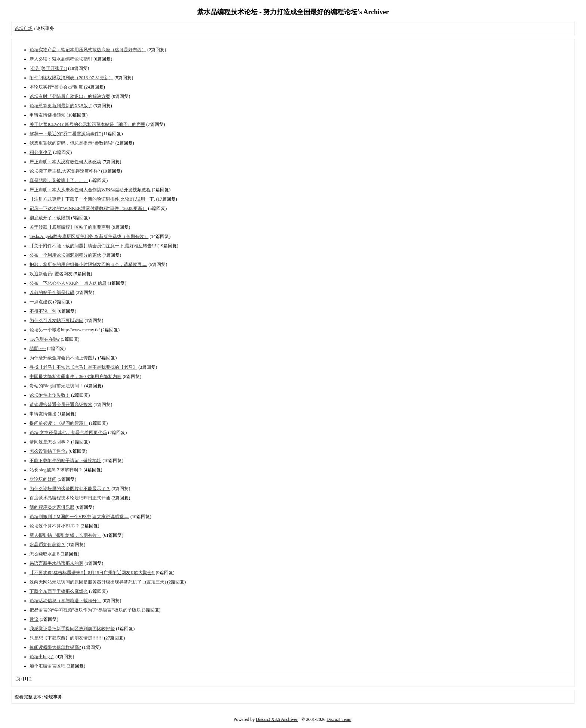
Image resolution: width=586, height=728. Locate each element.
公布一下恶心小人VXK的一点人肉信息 (68, 283)
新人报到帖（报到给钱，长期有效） (65, 535)
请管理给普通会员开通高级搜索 (61, 405)
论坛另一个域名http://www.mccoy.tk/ (65, 330)
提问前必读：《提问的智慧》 (59, 423)
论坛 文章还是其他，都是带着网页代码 (68, 433)
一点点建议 (41, 302)
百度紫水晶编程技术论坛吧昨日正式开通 (70, 498)
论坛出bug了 (42, 657)
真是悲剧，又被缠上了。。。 (59, 180)
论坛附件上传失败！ (50, 395)
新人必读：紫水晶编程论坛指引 (61, 59)
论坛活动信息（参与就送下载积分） (65, 601)
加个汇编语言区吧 (47, 666)
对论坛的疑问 (43, 479)
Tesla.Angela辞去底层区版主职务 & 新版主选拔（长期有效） (89, 236)
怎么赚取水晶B (44, 554)
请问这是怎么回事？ (50, 442)
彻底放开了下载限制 (50, 218)
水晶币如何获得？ (47, 545)
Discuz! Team (339, 719)
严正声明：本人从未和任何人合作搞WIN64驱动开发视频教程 (90, 190)
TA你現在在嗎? (44, 339)
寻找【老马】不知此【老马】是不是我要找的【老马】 (83, 367)
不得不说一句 (43, 311)
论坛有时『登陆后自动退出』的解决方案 (70, 96)
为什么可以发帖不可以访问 (56, 320)
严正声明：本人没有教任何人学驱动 (65, 162)
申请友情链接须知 (47, 115)
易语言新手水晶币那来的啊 (56, 563)
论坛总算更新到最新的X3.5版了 (61, 106)
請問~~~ (38, 348)
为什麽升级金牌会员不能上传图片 (63, 358)
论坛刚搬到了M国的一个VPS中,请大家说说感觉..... (79, 517)
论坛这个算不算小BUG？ (54, 526)
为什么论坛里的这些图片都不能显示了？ (70, 489)
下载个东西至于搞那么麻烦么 (59, 591)
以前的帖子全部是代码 (52, 292)
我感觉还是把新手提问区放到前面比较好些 (72, 629)
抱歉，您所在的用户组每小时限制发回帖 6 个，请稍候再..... (88, 264)
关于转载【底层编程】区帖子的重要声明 (70, 227)
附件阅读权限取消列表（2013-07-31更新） (71, 78)
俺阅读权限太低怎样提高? (55, 647)
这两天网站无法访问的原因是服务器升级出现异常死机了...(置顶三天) (98, 582)
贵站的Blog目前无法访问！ (56, 386)
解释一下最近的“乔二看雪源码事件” (65, 134)
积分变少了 (41, 152)
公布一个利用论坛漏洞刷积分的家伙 (65, 255)
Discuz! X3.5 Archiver (277, 719)
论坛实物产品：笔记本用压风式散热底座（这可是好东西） (88, 50)
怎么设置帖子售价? (48, 451)
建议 (34, 619)
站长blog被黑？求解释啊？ (56, 470)
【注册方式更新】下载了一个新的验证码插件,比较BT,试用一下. (92, 199)
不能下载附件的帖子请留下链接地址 (65, 461)
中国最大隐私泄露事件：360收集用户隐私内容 (75, 377)
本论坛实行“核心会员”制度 (56, 87)
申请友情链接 (43, 414)
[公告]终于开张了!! (48, 68)
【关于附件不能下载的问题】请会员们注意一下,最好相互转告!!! (93, 246)
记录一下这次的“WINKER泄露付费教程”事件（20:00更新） (88, 208)
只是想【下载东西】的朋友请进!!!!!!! (66, 638)
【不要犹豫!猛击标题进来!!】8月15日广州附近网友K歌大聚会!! (92, 573)
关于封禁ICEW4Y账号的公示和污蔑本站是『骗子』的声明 (87, 124)
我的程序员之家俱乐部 (52, 507)
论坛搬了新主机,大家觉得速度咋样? (65, 171)
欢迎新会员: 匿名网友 (51, 274)
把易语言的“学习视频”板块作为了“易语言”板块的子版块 (85, 610)
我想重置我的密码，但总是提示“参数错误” (72, 143)
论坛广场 (24, 28)
